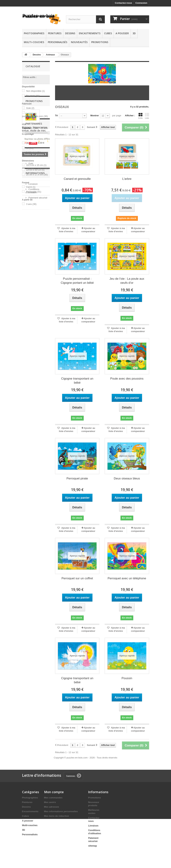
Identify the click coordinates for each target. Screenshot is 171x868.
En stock (33, 96)
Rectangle (34, 192)
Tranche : (27, 128)
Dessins (70, 33)
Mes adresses (52, 807)
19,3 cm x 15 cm (36, 165)
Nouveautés (79, 42)
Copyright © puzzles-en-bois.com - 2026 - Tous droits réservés (86, 758)
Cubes (108, 33)
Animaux (50, 55)
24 (29, 143)
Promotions (100, 42)
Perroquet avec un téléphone (127, 578)
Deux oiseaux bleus (127, 478)
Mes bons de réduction (57, 816)
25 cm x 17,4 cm (37, 175)
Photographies (34, 33)
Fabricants (33, 387)
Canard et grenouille (77, 179)
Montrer (95, 115)
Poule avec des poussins (127, 379)
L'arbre (127, 179)
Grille (140, 116)
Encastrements (90, 33)
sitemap (92, 846)
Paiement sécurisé (38, 438)
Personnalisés (58, 42)
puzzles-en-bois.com (35, 116)
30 (30, 148)
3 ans (31, 204)
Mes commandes (53, 798)
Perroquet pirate (77, 478)
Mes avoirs (50, 802)
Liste (147, 116)
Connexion (141, 3)
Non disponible (35, 91)
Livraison (33, 424)
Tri (56, 115)
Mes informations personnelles (61, 811)
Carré (31, 187)
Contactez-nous (124, 3)
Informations (35, 415)
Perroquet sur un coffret (77, 578)
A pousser (122, 33)
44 (29, 153)
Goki (30, 108)
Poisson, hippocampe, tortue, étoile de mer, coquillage (35, 250)
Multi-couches (34, 42)
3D (134, 33)
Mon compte (54, 792)
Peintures (55, 33)
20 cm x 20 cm (35, 170)
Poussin (127, 678)
